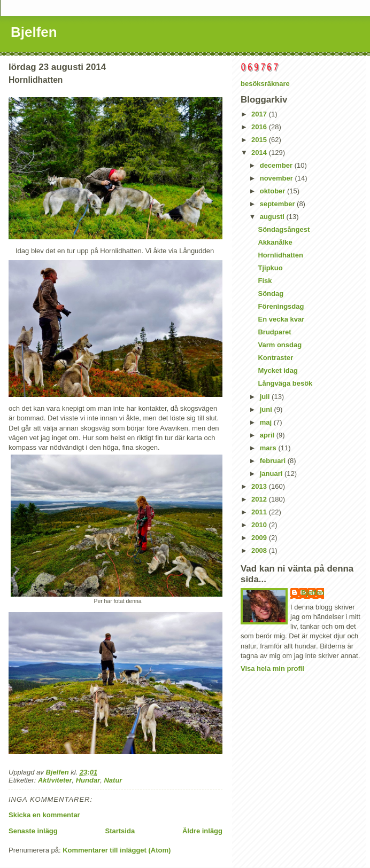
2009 (260, 538)
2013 (260, 486)
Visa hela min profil (272, 668)
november (277, 178)
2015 (260, 140)
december (277, 165)
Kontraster (275, 358)
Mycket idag (277, 370)
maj (267, 422)
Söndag (271, 294)
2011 (260, 512)
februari (274, 461)
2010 (260, 525)
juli (266, 397)
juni (267, 409)
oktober (273, 191)
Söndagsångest (284, 229)
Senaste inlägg (33, 831)
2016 (260, 127)
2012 (260, 499)
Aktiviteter (55, 780)
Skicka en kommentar (44, 815)
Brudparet (274, 332)
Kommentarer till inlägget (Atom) (117, 850)
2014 (260, 153)
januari (272, 474)
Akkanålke (275, 242)
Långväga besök (285, 383)
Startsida (120, 831)
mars (269, 448)
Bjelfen (34, 32)
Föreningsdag (281, 306)
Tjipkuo (270, 268)
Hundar (88, 780)
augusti (273, 217)
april (268, 435)
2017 (260, 114)
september (278, 204)
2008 (260, 550)
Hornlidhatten (280, 255)
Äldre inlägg (202, 831)
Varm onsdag (280, 345)
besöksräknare (265, 84)
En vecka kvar (281, 319)
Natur (113, 780)
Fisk (265, 281)
